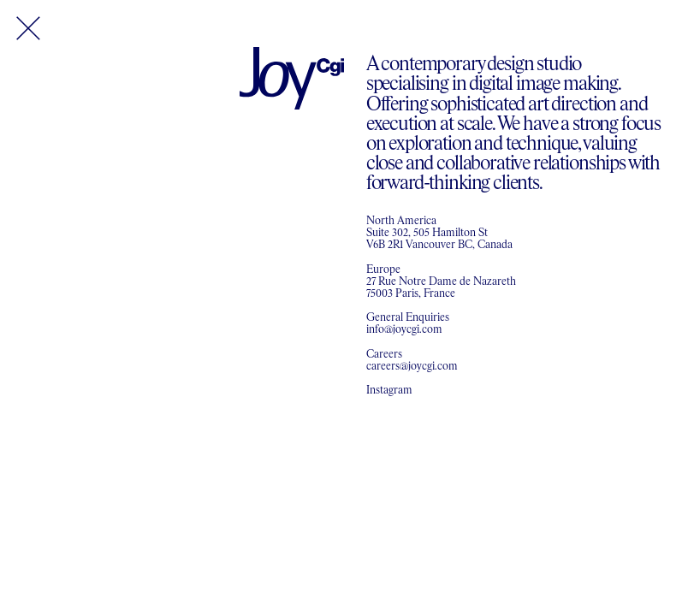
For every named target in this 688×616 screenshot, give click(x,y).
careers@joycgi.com (412, 367)
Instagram (389, 391)
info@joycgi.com (404, 330)
